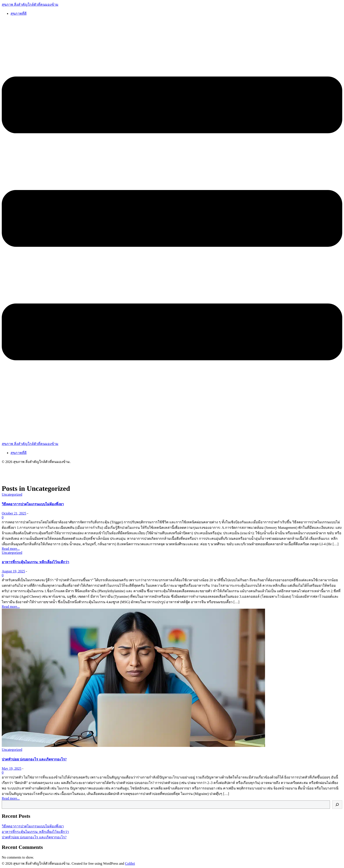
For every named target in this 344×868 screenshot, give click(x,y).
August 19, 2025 (13, 571)
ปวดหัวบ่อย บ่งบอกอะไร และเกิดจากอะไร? (34, 837)
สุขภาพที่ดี (19, 13)
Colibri (130, 864)
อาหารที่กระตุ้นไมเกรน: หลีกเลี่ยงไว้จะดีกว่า (35, 832)
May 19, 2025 (12, 768)
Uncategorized (12, 494)
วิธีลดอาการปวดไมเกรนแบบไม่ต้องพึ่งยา (33, 826)
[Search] (337, 805)
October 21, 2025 (14, 513)
